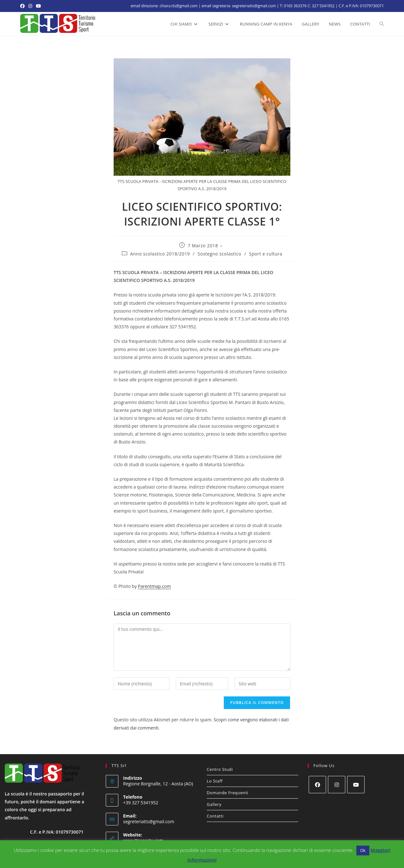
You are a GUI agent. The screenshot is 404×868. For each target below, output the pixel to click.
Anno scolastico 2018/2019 (160, 254)
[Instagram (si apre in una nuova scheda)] (30, 6)
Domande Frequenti (228, 793)
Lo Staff (215, 781)
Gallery (214, 804)
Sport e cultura (266, 254)
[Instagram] (337, 785)
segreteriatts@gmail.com (149, 821)
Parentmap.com (154, 586)
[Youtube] (356, 785)
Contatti (215, 816)
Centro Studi (220, 769)
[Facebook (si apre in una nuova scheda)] (23, 6)
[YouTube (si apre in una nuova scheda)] (39, 6)
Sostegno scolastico (220, 254)
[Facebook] (317, 785)
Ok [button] (363, 850)
